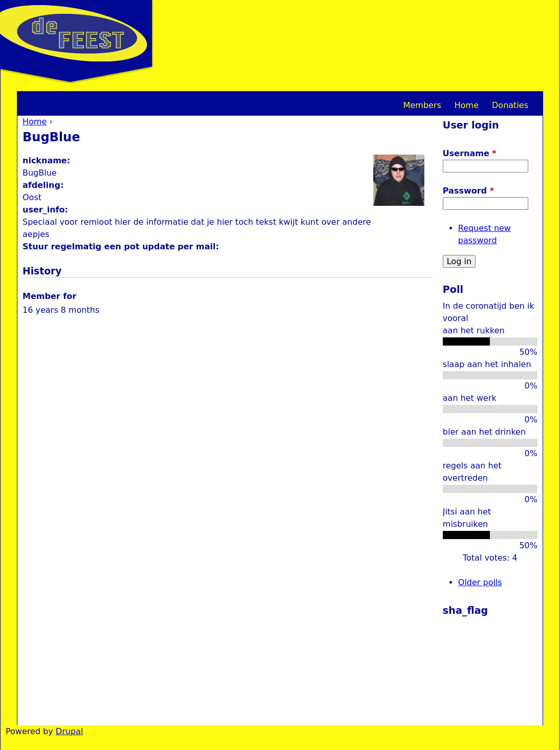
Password (468, 191)
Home (35, 122)
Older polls (480, 582)
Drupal (69, 731)
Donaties (510, 105)
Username (470, 153)
